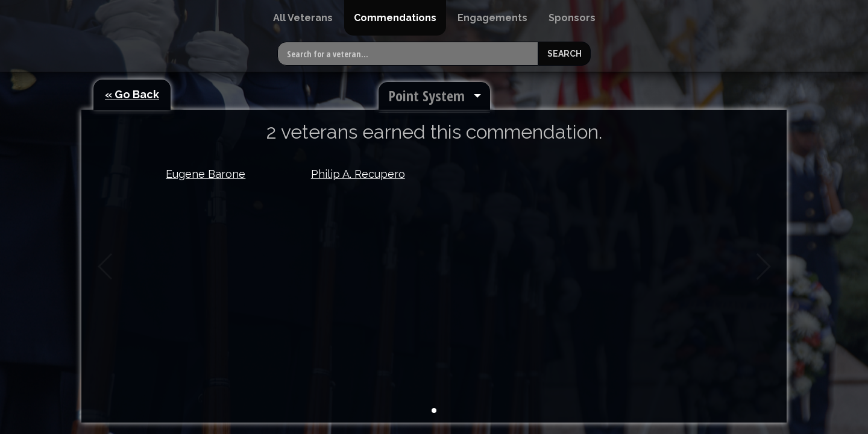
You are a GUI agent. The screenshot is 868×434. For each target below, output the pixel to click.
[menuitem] (303, 18)
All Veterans (303, 18)
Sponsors (572, 18)
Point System (426, 96)
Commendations (395, 18)
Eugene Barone (206, 174)
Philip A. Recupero (358, 174)
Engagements (492, 18)
